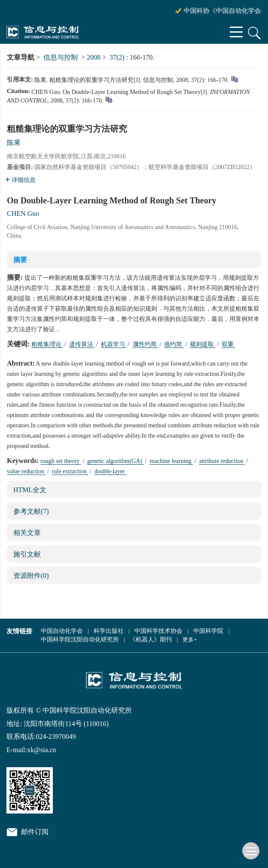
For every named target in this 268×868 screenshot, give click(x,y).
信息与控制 (61, 57)
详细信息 (20, 180)
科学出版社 (109, 631)
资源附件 (31, 576)
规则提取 (203, 344)
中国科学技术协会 (158, 631)
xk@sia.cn (42, 750)
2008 (94, 57)
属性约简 (146, 344)
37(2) (118, 57)
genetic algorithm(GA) (115, 461)
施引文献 (27, 554)
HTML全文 (30, 490)
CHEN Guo (23, 213)
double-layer (110, 471)
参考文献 (31, 511)
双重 (228, 344)
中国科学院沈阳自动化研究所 (80, 640)
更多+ (190, 640)
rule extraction (70, 471)
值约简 (174, 344)
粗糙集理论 (47, 344)
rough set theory (61, 461)
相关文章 (27, 533)
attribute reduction (222, 461)
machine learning (171, 461)
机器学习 (114, 344)
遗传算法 (82, 344)
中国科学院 (208, 631)
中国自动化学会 (62, 631)
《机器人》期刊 (151, 640)
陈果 (14, 143)
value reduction (26, 471)
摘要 (20, 260)
